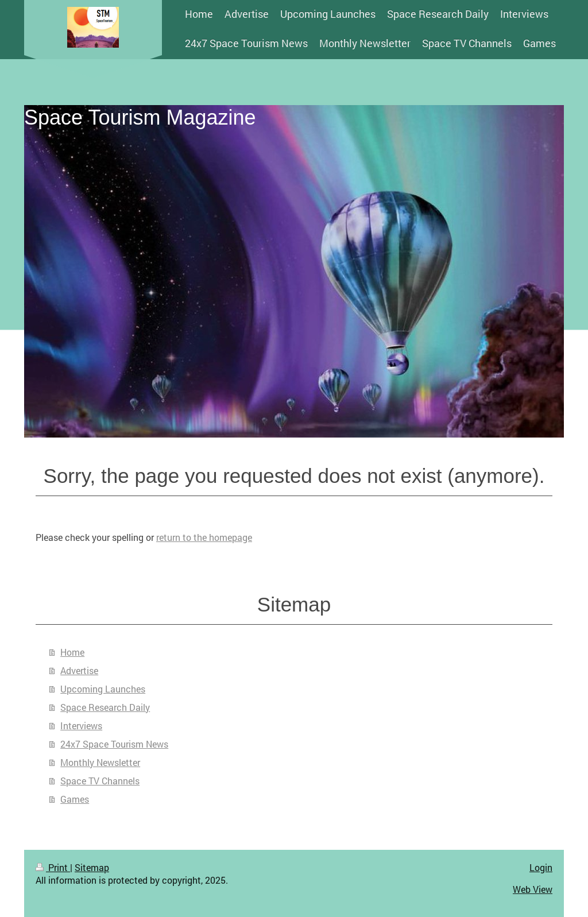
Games (75, 799)
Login (541, 867)
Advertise (79, 670)
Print (53, 867)
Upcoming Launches (103, 689)
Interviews (81, 726)
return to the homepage (204, 537)
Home (72, 652)
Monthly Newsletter (100, 762)
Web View (533, 889)
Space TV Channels (100, 781)
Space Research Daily (105, 707)
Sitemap (92, 867)
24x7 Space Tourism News (114, 744)
